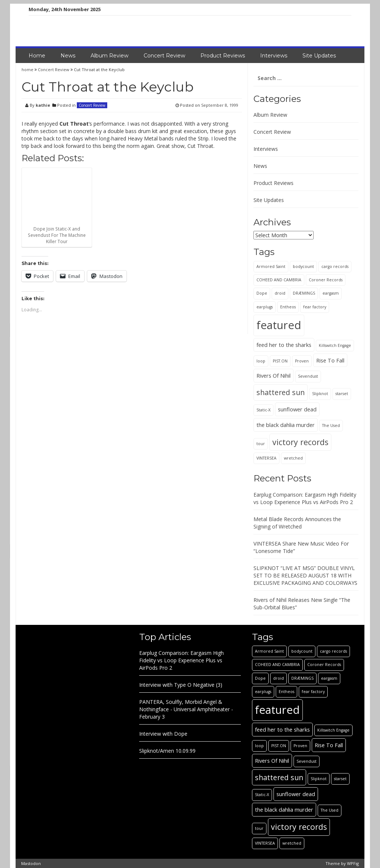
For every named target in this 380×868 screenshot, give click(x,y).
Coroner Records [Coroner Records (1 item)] (326, 280)
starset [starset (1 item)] (342, 394)
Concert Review (164, 56)
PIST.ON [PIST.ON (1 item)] (280, 361)
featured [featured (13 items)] (279, 325)
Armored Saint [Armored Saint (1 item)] (271, 266)
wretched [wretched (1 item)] (293, 458)
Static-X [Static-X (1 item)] (263, 410)
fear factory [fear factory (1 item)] (315, 307)
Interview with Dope (163, 734)
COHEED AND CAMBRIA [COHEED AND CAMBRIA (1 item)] (279, 280)
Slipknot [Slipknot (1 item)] (320, 394)
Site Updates (319, 56)
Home (37, 56)
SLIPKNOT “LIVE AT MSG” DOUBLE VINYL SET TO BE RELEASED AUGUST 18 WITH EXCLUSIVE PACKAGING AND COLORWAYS (305, 575)
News (68, 56)
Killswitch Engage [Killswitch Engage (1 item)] (335, 345)
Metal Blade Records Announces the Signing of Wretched (297, 523)
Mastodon (31, 863)
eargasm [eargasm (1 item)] (331, 293)
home (28, 69)
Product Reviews (223, 56)
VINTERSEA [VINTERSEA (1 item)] (266, 458)
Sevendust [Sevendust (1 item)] (308, 376)
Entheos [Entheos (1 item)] (288, 307)
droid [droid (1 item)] (280, 293)
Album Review (109, 56)
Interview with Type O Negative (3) (181, 685)
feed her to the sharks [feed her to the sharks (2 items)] (284, 345)
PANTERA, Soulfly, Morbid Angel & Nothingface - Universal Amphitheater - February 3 (186, 709)
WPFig (353, 863)
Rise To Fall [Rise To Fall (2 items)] (330, 360)
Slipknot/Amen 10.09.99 (167, 751)
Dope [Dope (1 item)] (262, 293)
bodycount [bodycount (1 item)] (303, 266)
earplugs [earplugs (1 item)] (265, 307)
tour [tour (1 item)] (261, 444)
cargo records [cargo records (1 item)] (335, 266)
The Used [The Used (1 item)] (331, 425)
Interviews (274, 56)
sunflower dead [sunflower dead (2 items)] (297, 409)
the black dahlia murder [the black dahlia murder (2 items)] (286, 425)
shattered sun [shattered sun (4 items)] (281, 392)
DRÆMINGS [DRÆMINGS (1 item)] (304, 293)
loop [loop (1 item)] (261, 361)
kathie (43, 105)
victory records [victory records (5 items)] (300, 442)
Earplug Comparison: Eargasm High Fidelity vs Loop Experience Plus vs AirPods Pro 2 (305, 498)
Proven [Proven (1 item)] (302, 361)
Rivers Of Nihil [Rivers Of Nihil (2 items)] (273, 375)
